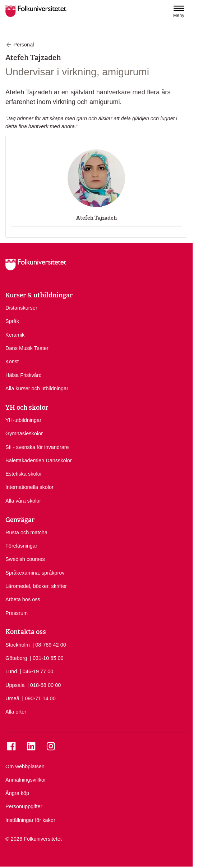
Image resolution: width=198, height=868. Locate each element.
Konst (12, 361)
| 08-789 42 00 (49, 644)
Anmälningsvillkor (26, 780)
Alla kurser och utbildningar (37, 388)
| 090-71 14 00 (39, 698)
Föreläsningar (21, 546)
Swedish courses (25, 559)
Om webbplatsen (25, 766)
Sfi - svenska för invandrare (37, 447)
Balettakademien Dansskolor (39, 460)
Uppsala (15, 685)
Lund (11, 671)
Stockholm (18, 645)
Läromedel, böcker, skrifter (36, 586)
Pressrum (17, 613)
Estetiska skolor (24, 474)
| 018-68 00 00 (44, 685)
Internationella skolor (29, 487)
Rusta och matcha (26, 532)
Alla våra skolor (23, 501)
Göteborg (16, 658)
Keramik (15, 335)
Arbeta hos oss (23, 599)
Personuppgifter (24, 806)
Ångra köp (17, 793)
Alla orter (16, 712)
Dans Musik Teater (27, 348)
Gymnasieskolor (24, 433)
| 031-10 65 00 (47, 658)
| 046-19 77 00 (36, 671)
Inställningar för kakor (30, 820)
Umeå (12, 698)
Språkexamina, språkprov (35, 573)
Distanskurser (21, 308)
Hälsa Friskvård (24, 375)
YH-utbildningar (23, 420)
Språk (12, 321)
